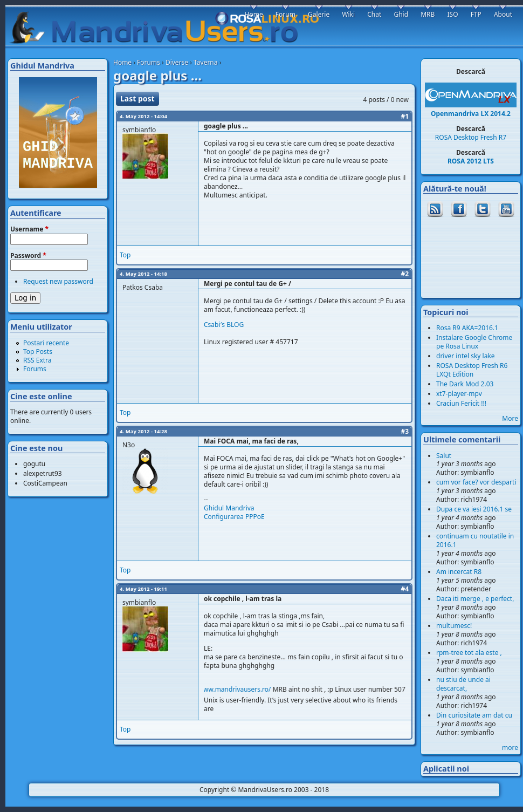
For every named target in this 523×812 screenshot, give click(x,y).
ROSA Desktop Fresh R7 (471, 137)
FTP (476, 14)
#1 (405, 116)
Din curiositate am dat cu (474, 715)
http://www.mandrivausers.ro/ (232, 689)
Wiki (348, 14)
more (510, 748)
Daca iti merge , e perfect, (475, 599)
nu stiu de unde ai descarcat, (463, 684)
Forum (285, 14)
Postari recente (46, 343)
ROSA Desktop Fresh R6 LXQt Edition (472, 370)
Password (28, 256)
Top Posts (38, 352)
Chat (374, 14)
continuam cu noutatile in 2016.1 (475, 540)
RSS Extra (37, 360)
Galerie (319, 14)
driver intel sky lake (466, 356)
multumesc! (454, 626)
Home (122, 62)
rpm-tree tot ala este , (469, 653)
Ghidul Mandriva (229, 508)
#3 (405, 431)
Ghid (401, 14)
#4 (405, 589)
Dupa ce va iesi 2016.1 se (474, 509)
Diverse (177, 62)
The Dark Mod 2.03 (465, 384)
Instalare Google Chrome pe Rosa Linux (474, 342)
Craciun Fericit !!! (461, 403)
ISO (452, 14)
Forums (149, 62)
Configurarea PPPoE (234, 517)
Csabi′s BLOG (224, 325)
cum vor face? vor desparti (476, 482)
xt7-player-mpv (459, 394)
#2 (405, 274)
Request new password (58, 281)
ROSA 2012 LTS (471, 161)
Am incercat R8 (459, 572)
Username (29, 229)
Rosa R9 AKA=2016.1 (467, 328)
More (510, 418)
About (503, 14)
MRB (428, 14)
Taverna (205, 62)
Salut (444, 456)
